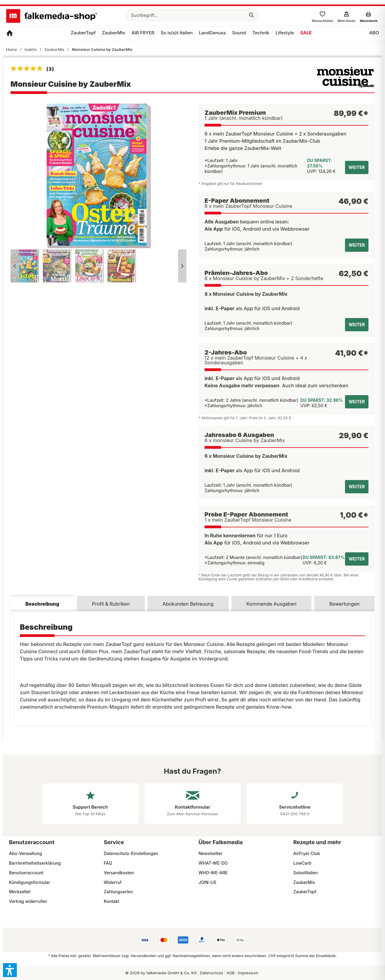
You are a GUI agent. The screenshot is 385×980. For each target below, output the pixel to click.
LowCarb (302, 863)
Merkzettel (20, 892)
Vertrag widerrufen (28, 901)
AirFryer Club (307, 853)
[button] (10, 970)
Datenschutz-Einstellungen (131, 853)
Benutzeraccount (26, 873)
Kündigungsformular (30, 882)
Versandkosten (119, 873)
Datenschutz (212, 973)
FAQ (108, 863)
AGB (231, 973)
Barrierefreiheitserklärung (35, 863)
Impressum (248, 973)
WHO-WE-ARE (213, 873)
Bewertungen (345, 604)
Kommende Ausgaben (271, 604)
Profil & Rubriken (111, 604)
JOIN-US (207, 882)
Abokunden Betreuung (188, 604)
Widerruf (113, 882)
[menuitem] (192, 15)
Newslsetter (211, 853)
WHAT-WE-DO (213, 863)
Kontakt (111, 901)
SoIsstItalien (306, 873)
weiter (357, 167)
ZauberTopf (305, 892)
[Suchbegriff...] (192, 15)
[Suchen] (251, 15)
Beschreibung (42, 604)
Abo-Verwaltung (25, 853)
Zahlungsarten (118, 892)
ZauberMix (304, 882)
